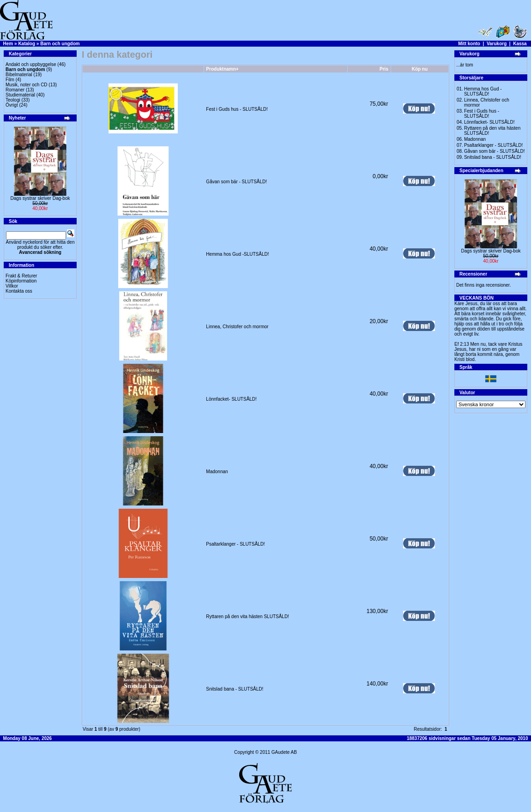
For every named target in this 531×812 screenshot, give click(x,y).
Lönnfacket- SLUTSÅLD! (231, 399)
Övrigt (12, 105)
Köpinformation (21, 281)
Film (10, 80)
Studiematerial (20, 95)
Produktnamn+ (222, 69)
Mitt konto (469, 44)
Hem (8, 44)
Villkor (12, 286)
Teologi (13, 100)
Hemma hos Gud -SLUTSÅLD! (237, 254)
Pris (384, 69)
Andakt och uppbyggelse (31, 64)
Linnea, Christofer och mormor (237, 327)
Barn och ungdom (60, 44)
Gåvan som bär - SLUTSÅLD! (236, 182)
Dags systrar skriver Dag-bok (40, 198)
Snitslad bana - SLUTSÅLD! (235, 689)
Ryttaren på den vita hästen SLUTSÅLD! (247, 617)
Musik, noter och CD (27, 85)
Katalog (27, 44)
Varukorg (497, 44)
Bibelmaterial (19, 75)
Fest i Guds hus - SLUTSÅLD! (237, 109)
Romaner (15, 90)
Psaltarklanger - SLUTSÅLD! (235, 544)
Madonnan (217, 472)
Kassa (520, 44)
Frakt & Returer (21, 276)
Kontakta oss (19, 291)
